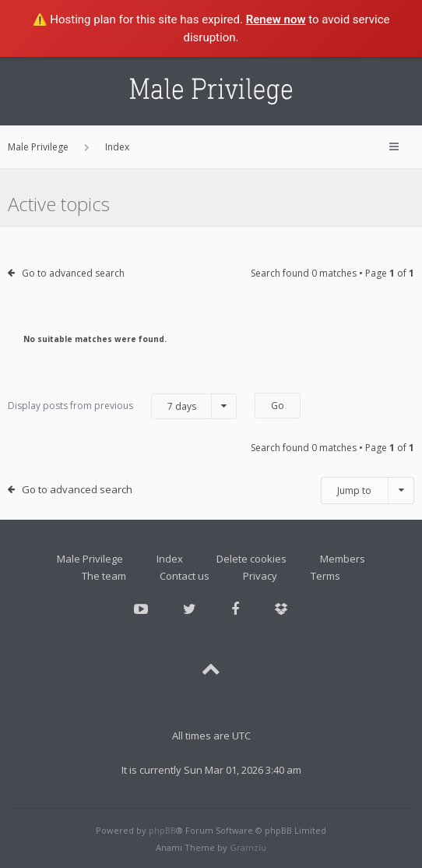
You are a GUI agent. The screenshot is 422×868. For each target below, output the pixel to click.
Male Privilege (90, 559)
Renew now (276, 19)
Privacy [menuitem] (260, 576)
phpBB (162, 830)
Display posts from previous (122, 406)
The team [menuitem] (104, 576)
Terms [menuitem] (325, 576)
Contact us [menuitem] (185, 576)
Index (170, 559)
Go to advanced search (73, 273)
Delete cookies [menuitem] (251, 559)
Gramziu (248, 847)
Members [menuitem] (343, 559)
